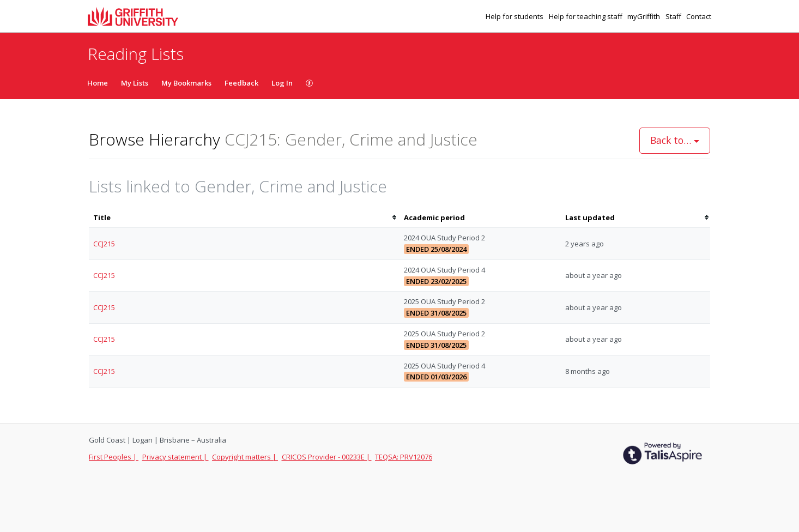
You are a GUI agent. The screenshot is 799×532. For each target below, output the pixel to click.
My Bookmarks (186, 83)
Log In (282, 83)
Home (98, 83)
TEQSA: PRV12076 (404, 457)
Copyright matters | (245, 457)
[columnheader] (244, 218)
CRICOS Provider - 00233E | (327, 457)
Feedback (241, 83)
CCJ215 (104, 244)
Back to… (675, 140)
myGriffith (644, 16)
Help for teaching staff (586, 16)
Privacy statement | (175, 457)
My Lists (135, 83)
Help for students (515, 16)
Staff (674, 16)
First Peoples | (114, 457)
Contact (699, 16)
